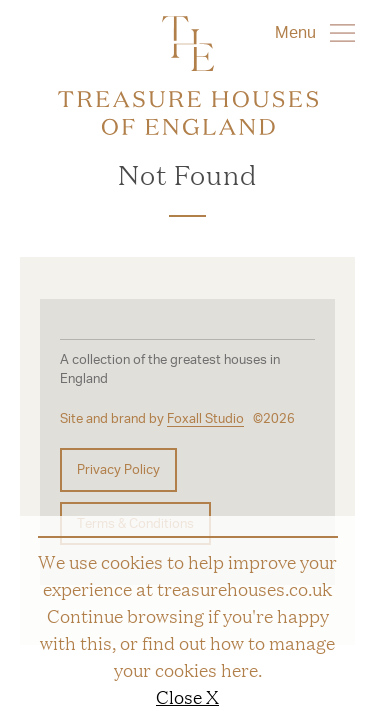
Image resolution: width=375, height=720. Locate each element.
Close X (187, 696)
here (239, 669)
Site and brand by (152, 418)
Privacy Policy (118, 469)
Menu (315, 32)
